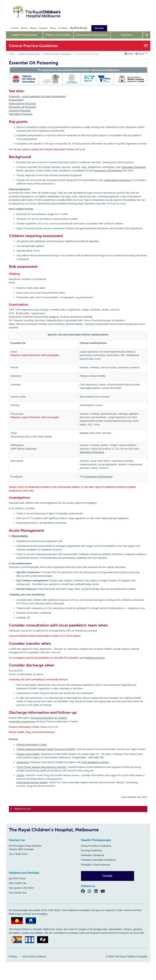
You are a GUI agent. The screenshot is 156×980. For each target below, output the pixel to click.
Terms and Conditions (34, 956)
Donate (108, 876)
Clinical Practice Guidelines (57, 54)
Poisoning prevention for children (49, 718)
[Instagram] (91, 891)
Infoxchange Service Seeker (32, 782)
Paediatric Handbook (93, 855)
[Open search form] (147, 35)
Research (127, 35)
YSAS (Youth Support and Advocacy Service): (42, 767)
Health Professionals (24, 35)
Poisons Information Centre (32, 745)
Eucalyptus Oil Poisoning (99, 477)
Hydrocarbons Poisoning (23, 103)
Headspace (23, 762)
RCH (12, 54)
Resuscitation (16, 100)
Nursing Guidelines (92, 850)
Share (141, 54)
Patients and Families (58, 35)
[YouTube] (104, 891)
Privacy (13, 956)
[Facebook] (84, 891)
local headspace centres (95, 762)
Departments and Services (92, 35)
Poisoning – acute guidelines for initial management (37, 96)
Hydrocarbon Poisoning (117, 180)
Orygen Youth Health (28, 754)
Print (129, 54)
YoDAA (20, 775)
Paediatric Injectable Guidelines (98, 860)
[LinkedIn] (98, 891)
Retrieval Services (95, 658)
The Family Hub (18, 893)
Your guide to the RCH (21, 888)
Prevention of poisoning (22, 722)
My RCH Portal (17, 878)
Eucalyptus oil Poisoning (22, 107)
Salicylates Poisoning (21, 114)
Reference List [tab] (20, 809)
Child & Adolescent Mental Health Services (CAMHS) (46, 749)
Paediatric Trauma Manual (96, 865)
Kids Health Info (18, 883)
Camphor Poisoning (20, 111)
